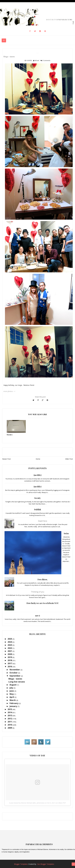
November (15, 670)
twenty (38, 498)
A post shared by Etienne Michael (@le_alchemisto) (27, 803)
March (13, 700)
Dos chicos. (43, 579)
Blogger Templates (21, 864)
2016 (10, 666)
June (12, 691)
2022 (10, 648)
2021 (10, 651)
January (14, 706)
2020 (10, 654)
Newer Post (6, 459)
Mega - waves (15, 679)
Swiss (66, 533)
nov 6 (38, 616)
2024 (10, 642)
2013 (10, 715)
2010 (10, 725)
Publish (37, 510)
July (12, 688)
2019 (10, 657)
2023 (10, 645)
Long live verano (17, 682)
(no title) (37, 475)
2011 (10, 722)
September (15, 676)
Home (38, 459)
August (13, 685)
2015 (10, 709)
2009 (10, 728)
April (12, 697)
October (14, 673)
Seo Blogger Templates (46, 864)
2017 (10, 663)
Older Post (69, 459)
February (14, 703)
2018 (10, 660)
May (12, 694)
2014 (10, 712)
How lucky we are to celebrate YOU (43, 603)
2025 (10, 639)
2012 (10, 719)
